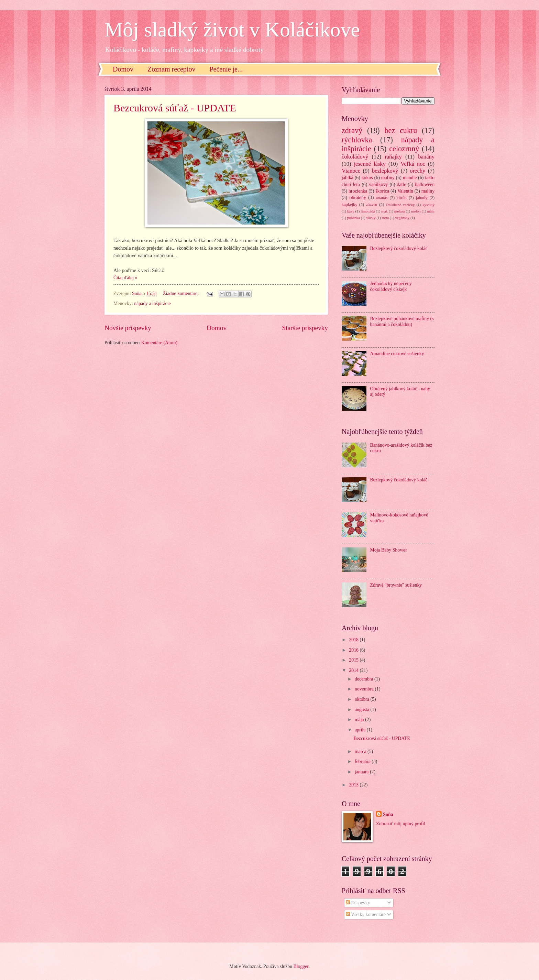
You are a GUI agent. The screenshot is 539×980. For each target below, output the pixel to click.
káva (351, 211)
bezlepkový (385, 171)
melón (416, 211)
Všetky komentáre (366, 914)
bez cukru (401, 130)
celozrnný (404, 149)
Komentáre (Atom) (159, 343)
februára (363, 761)
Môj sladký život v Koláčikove (232, 30)
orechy (417, 171)
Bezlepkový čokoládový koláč (399, 248)
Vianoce (351, 171)
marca (361, 752)
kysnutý (428, 205)
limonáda (368, 211)
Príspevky (358, 903)
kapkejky (349, 205)
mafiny (388, 178)
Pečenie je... (226, 69)
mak (384, 211)
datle (401, 184)
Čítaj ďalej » (125, 278)
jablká (348, 178)
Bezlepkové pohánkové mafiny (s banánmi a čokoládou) (402, 322)
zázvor (372, 205)
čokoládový (355, 157)
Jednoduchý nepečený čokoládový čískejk (391, 286)
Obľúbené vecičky (400, 205)
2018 (354, 640)
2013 (354, 785)
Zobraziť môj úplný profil (401, 824)
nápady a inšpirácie (152, 303)
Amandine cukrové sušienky (397, 354)
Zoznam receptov (171, 69)
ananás (382, 198)
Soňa (388, 814)
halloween (425, 184)
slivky (371, 218)
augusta (363, 710)
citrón (402, 198)
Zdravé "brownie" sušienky (396, 585)
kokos (367, 178)
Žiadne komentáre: (181, 293)
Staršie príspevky (305, 328)
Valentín (405, 191)
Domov (123, 69)
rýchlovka (357, 140)
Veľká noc (413, 164)
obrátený (358, 198)
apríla (361, 730)
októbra (363, 699)
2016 (354, 650)
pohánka (354, 218)
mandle (410, 178)
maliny (428, 191)
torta (385, 218)
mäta (431, 211)
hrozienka (358, 191)
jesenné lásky (370, 164)
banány (426, 157)
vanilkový (378, 184)
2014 (354, 670)
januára (362, 772)
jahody (422, 198)
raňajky (393, 157)
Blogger (301, 966)
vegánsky (402, 218)
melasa (400, 211)
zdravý (352, 130)
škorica (382, 191)
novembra (365, 689)
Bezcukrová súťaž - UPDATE (175, 108)
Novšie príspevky (128, 328)
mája (360, 720)
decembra (365, 679)
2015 (354, 660)
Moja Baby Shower (389, 550)
